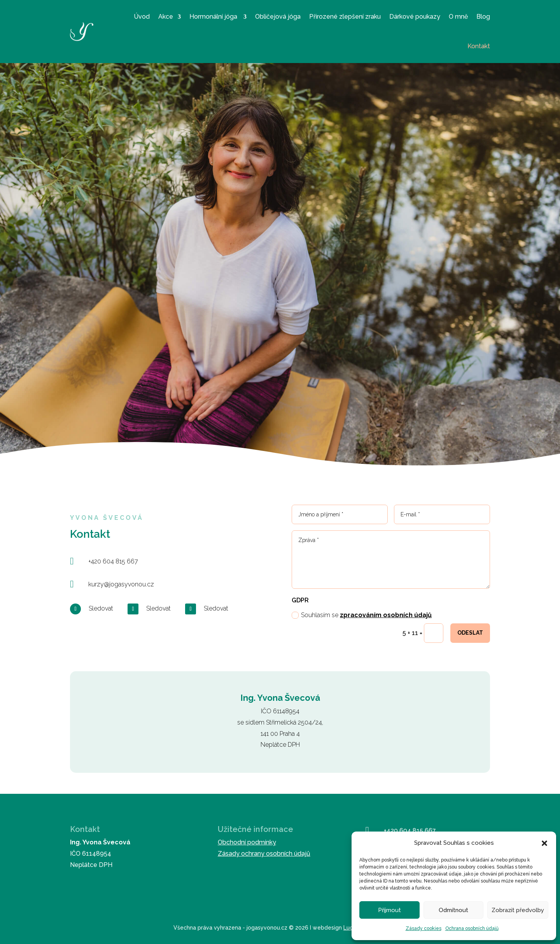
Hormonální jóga (214, 17)
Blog (483, 17)
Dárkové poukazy (415, 17)
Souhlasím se (362, 615)
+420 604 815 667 (113, 561)
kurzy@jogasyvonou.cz (121, 584)
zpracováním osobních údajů (386, 615)
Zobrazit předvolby (518, 910)
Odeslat (470, 633)
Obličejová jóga (278, 17)
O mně (458, 17)
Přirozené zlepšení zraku (345, 17)
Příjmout (389, 910)
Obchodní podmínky (247, 842)
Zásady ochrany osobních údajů (264, 854)
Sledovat (101, 608)
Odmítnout (453, 910)
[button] (544, 843)
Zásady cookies (423, 928)
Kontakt (479, 46)
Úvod (142, 17)
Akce (166, 17)
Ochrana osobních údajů (472, 928)
